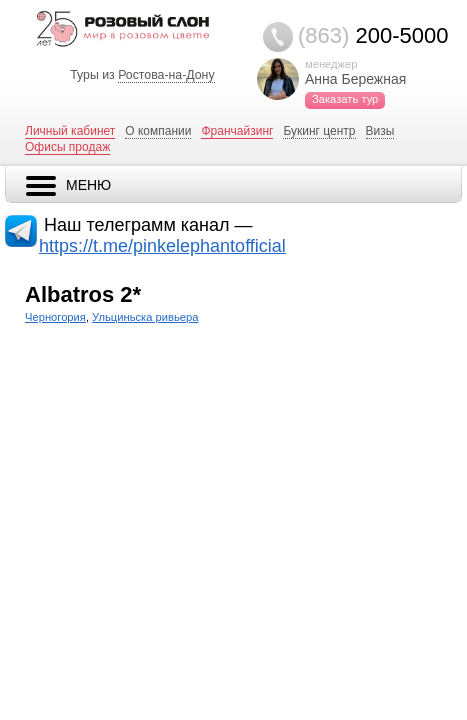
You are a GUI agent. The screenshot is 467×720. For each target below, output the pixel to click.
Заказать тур (345, 99)
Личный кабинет (70, 131)
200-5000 (373, 35)
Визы (380, 131)
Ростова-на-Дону (166, 75)
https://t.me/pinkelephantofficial (162, 246)
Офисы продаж (67, 147)
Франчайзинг (237, 131)
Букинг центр (319, 131)
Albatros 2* (83, 294)
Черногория (55, 317)
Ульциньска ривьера (145, 317)
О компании (158, 131)
